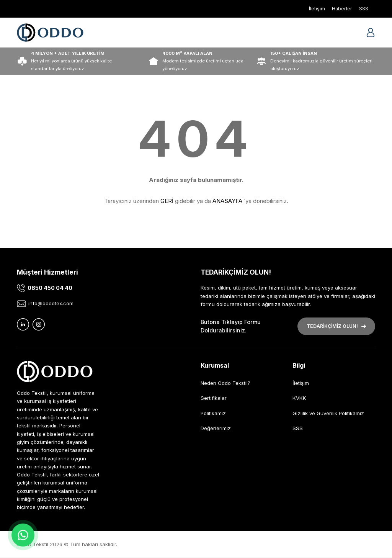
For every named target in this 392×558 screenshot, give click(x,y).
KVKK (299, 398)
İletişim (301, 383)
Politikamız (213, 413)
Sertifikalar (214, 398)
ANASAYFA (227, 201)
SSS (298, 428)
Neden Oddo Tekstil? (225, 383)
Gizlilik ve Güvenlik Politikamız (328, 413)
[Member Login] (371, 33)
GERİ (167, 201)
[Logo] (50, 33)
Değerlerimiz (216, 428)
